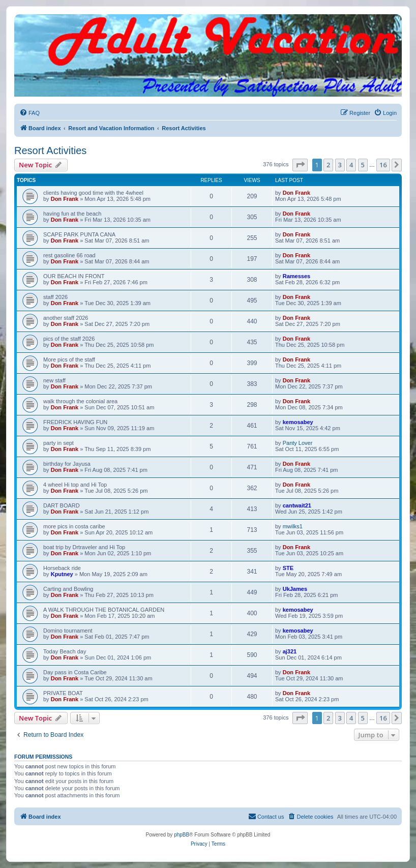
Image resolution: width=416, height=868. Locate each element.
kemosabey (298, 422)
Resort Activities (50, 151)
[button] (300, 165)
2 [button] (328, 165)
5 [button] (363, 165)
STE (288, 568)
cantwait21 (297, 505)
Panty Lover (298, 443)
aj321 (290, 651)
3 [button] (340, 165)
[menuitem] (29, 113)
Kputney (62, 574)
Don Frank (65, 199)
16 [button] (383, 165)
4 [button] (351, 165)
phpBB (182, 835)
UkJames (295, 589)
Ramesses (296, 276)
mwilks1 (293, 526)
